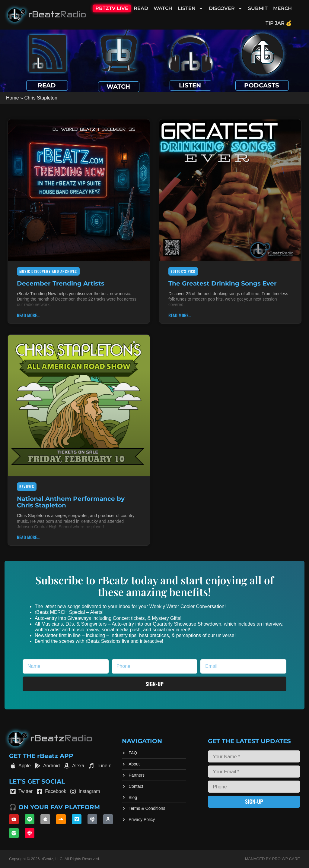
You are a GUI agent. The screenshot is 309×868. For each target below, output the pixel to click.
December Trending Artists (61, 283)
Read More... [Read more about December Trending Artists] (28, 315)
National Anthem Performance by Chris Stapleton (71, 502)
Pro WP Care (286, 859)
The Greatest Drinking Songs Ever (223, 283)
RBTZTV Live (112, 8)
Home (13, 98)
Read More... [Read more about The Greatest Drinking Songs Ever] (180, 315)
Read (141, 8)
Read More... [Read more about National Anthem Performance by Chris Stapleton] (28, 537)
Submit (258, 8)
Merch (282, 8)
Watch (163, 8)
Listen (191, 8)
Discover (226, 8)
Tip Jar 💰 (279, 23)
